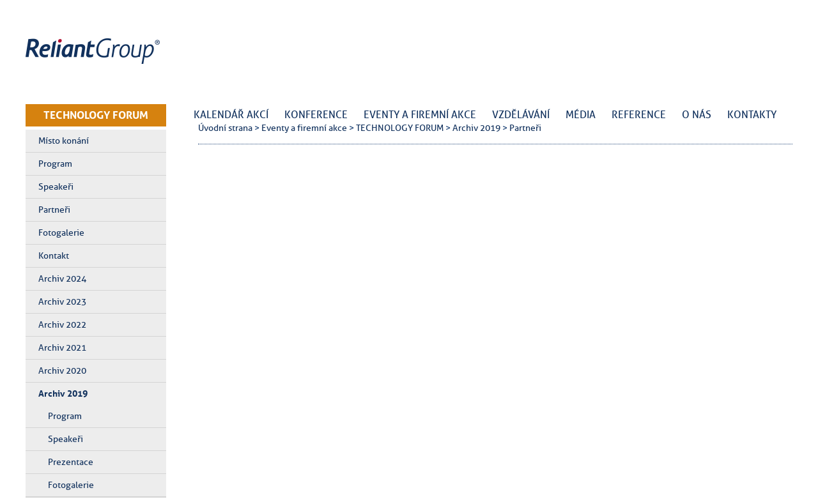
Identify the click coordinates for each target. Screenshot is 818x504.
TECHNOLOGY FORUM (96, 115)
